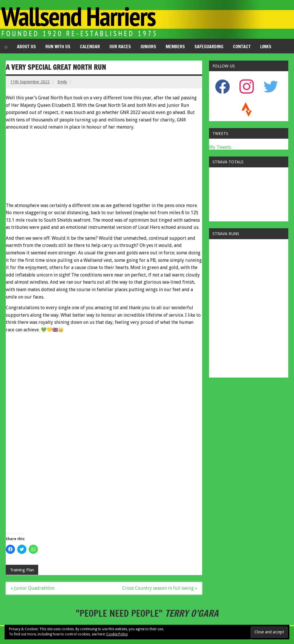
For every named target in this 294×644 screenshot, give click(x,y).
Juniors (148, 47)
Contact (242, 47)
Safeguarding (209, 47)
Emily (62, 82)
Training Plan (22, 570)
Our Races (120, 47)
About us (26, 47)
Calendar (90, 47)
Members (175, 47)
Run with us (58, 47)
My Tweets (220, 147)
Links (266, 47)
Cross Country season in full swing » (160, 588)
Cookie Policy (117, 634)
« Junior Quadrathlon (33, 588)
